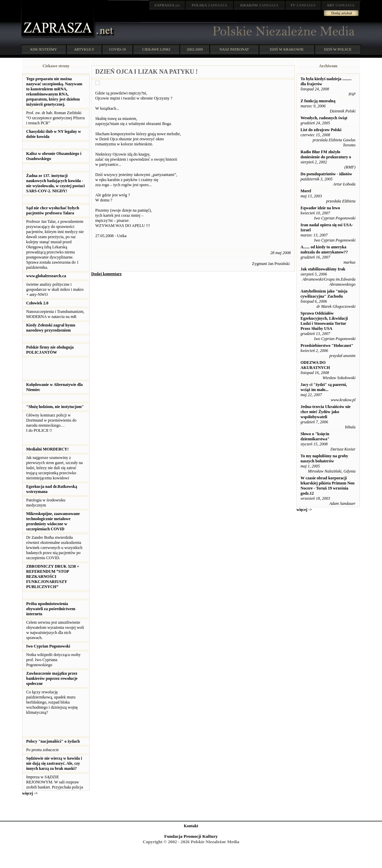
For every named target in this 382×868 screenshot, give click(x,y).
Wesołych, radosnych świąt (324, 118)
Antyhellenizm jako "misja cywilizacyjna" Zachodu (324, 294)
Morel (306, 191)
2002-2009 (195, 49)
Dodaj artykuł (342, 13)
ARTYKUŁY (84, 49)
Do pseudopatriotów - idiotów (326, 174)
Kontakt (191, 826)
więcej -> (30, 793)
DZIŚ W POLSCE (338, 49)
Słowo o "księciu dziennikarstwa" (315, 436)
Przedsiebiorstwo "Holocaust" (327, 346)
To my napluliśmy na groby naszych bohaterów (324, 458)
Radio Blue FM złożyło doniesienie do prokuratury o (326, 154)
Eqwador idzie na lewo (320, 208)
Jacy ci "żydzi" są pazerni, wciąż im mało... (324, 387)
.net (167, 5)
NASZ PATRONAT (234, 49)
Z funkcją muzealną (318, 101)
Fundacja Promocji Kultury (191, 836)
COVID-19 (118, 49)
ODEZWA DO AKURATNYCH (315, 365)
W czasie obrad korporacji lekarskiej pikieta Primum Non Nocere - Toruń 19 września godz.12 (327, 486)
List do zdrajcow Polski (321, 130)
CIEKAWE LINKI (157, 49)
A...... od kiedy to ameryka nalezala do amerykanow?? (324, 250)
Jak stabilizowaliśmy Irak (323, 269)
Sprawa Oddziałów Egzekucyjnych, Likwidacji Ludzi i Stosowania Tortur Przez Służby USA (324, 321)
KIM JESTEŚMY (44, 49)
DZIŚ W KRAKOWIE (287, 49)
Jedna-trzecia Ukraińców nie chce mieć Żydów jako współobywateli (325, 412)
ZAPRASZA (210, 5)
